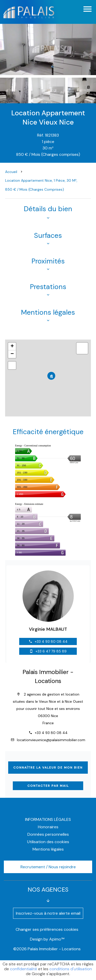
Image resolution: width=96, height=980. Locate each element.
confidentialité (24, 969)
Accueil (11, 172)
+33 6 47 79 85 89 (51, 651)
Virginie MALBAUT (48, 629)
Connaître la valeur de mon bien (48, 768)
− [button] (12, 354)
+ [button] (12, 346)
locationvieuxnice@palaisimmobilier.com (51, 740)
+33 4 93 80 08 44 (51, 641)
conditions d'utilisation (71, 969)
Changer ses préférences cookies (47, 929)
